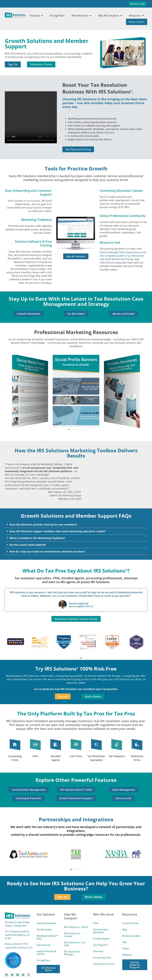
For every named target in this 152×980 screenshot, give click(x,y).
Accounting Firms (102, 958)
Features (36, 16)
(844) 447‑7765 (20, 944)
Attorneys (98, 951)
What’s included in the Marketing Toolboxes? (37, 538)
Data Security (44, 945)
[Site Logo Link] (15, 15)
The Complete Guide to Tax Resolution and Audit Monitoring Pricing (122, 257)
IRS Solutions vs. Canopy (72, 935)
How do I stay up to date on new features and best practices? (47, 551)
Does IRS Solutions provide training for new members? (43, 525)
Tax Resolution (44, 930)
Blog (125, 930)
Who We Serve (81, 16)
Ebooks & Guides (131, 936)
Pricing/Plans (57, 16)
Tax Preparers (117, 756)
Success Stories (130, 923)
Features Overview (46, 923)
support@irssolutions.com (19, 948)
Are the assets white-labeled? (28, 545)
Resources (136, 16)
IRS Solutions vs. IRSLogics (72, 953)
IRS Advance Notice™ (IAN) (47, 937)
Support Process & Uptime (46, 953)
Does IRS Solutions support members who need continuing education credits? (58, 531)
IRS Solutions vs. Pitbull (76, 927)
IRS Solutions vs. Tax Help (74, 944)
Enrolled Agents (101, 939)
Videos (126, 949)
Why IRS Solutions (110, 16)
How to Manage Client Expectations (120, 252)
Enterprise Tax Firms (104, 964)
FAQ (124, 942)
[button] (8, 391)
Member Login (138, 4)
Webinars (127, 955)
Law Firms (76, 756)
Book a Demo (137, 22)
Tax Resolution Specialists (101, 931)
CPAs (35, 756)
